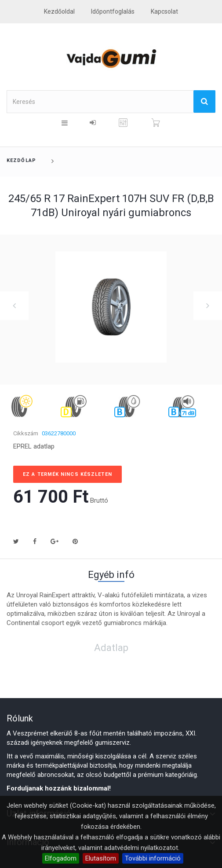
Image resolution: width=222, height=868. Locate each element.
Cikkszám (26, 433)
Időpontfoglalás (113, 11)
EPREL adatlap (34, 446)
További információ (153, 858)
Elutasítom (101, 858)
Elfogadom (61, 858)
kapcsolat (164, 11)
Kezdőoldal (59, 11)
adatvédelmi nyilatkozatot (141, 848)
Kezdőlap (21, 160)
